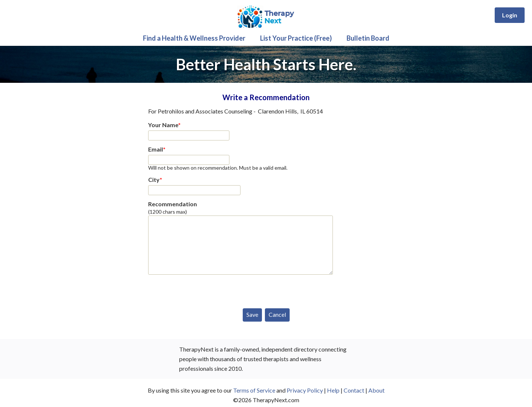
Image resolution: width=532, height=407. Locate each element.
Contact (354, 390)
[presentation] (204, 290)
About (376, 390)
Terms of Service (254, 390)
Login (510, 15)
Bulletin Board (368, 38)
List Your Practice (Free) (296, 38)
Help (333, 390)
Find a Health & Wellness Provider (194, 38)
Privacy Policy (305, 390)
